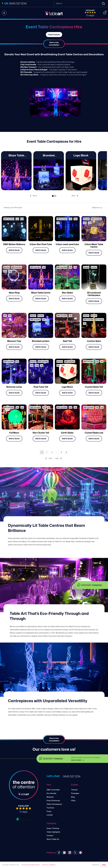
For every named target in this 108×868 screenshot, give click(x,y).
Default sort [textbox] (96, 208)
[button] (53, 196)
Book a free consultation (54, 44)
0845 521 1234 (72, 776)
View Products (54, 34)
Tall (22, 219)
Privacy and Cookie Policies (31, 865)
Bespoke (86, 267)
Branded (86, 219)
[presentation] (34, 196)
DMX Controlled (9, 219)
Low (17, 219)
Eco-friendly (100, 320)
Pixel (76, 219)
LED (70, 219)
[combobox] (97, 208)
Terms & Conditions (49, 865)
